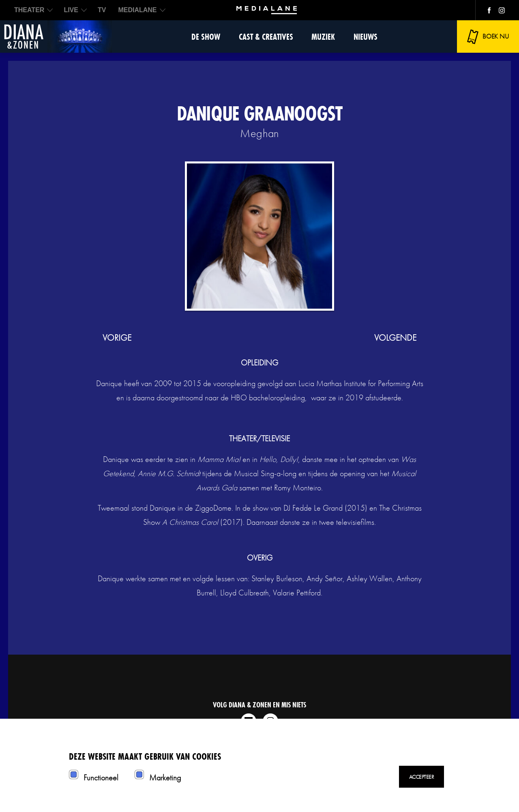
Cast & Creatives (266, 37)
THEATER (29, 10)
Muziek (323, 37)
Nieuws (366, 37)
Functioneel (101, 778)
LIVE (71, 10)
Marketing (165, 778)
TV (102, 10)
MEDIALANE (137, 10)
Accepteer (422, 777)
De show (206, 37)
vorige (117, 338)
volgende (395, 338)
